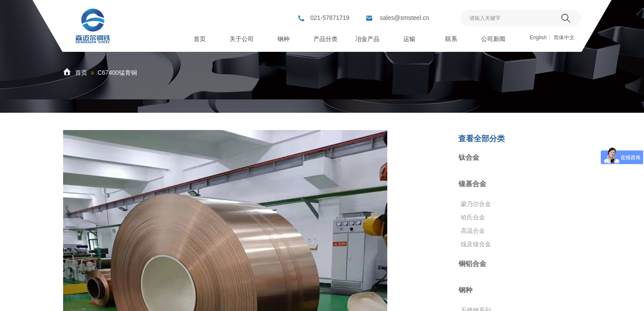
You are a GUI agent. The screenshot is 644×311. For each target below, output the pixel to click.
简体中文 (564, 38)
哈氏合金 (473, 217)
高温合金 (473, 231)
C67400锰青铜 (117, 73)
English (538, 38)
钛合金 (469, 157)
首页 (81, 73)
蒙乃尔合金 (476, 204)
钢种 (465, 290)
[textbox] (510, 18)
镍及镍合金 (476, 244)
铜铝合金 (472, 264)
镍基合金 (472, 184)
